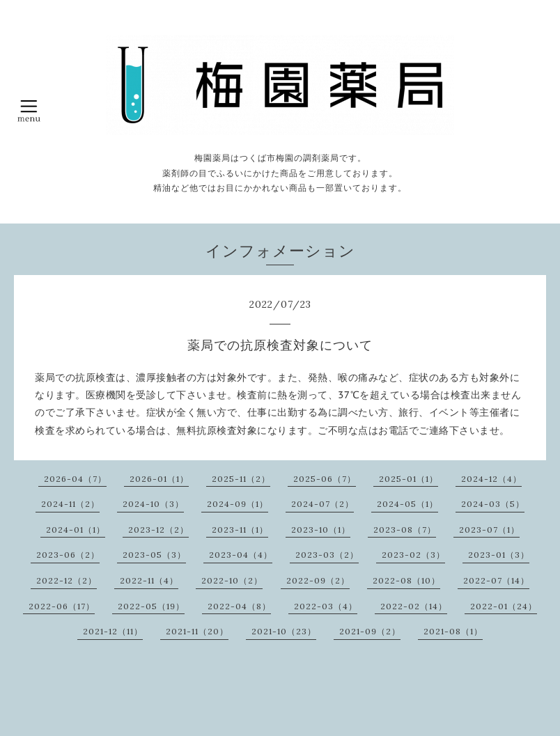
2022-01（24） (504, 606)
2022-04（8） (239, 606)
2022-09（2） (318, 580)
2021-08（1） (453, 631)
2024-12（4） (491, 479)
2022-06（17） (62, 606)
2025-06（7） (325, 479)
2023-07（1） (489, 530)
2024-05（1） (407, 504)
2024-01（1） (76, 530)
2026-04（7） (75, 479)
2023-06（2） (68, 555)
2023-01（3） (499, 555)
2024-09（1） (238, 504)
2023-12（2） (158, 530)
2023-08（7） (405, 530)
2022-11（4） (149, 580)
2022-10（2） (232, 580)
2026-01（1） (159, 479)
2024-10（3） (153, 504)
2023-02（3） (413, 555)
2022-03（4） (326, 606)
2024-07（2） (322, 504)
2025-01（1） (409, 479)
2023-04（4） (241, 555)
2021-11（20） (197, 631)
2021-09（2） (370, 631)
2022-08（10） (406, 580)
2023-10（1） (321, 530)
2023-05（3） (154, 555)
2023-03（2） (327, 555)
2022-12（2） (67, 580)
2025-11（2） (241, 479)
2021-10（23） (284, 631)
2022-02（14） (414, 606)
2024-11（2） (70, 504)
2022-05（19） (151, 606)
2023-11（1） (240, 530)
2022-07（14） (496, 580)
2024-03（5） (493, 504)
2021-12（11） (113, 631)
